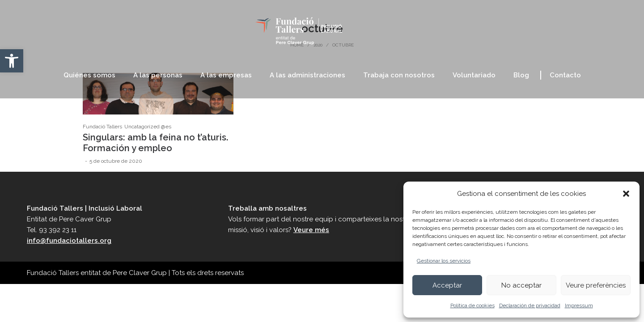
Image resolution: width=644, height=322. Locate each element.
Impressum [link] (579, 305)
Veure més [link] (311, 230)
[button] (626, 194)
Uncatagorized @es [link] (148, 127)
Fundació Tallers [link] (102, 127)
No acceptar (521, 285)
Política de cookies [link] (472, 305)
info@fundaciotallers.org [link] (69, 241)
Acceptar (447, 285)
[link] (12, 61)
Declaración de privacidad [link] (530, 305)
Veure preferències (596, 285)
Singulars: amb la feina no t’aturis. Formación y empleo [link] (155, 143)
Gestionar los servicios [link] (444, 261)
